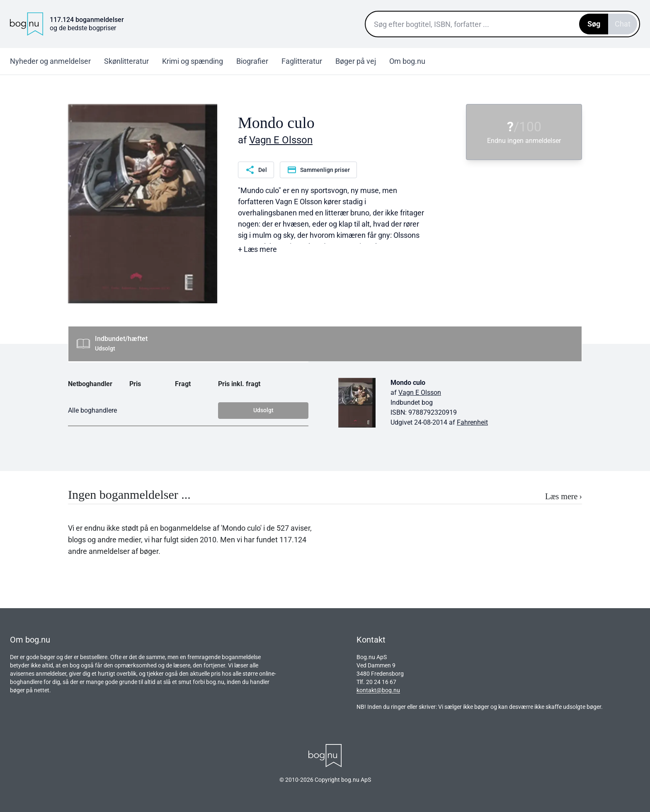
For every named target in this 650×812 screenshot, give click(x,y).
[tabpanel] (325, 407)
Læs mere (564, 496)
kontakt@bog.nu (378, 690)
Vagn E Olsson (281, 140)
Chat (623, 24)
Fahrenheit (472, 422)
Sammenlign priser (318, 170)
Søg (594, 24)
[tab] (325, 344)
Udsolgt (263, 410)
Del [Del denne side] (256, 170)
